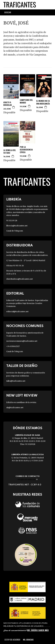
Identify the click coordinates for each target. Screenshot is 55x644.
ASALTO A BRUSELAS (8, 104)
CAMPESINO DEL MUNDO (26, 101)
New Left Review (22, 396)
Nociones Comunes (25, 326)
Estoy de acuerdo (12, 640)
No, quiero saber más (38, 630)
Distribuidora (20, 245)
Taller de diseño (22, 366)
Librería (14, 200)
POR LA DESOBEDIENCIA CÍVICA (26, 150)
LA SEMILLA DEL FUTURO (10, 151)
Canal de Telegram (15, 231)
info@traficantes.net (27, 479)
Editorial (15, 294)
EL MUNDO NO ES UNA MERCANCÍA (43, 102)
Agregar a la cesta (14, 107)
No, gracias (28, 640)
